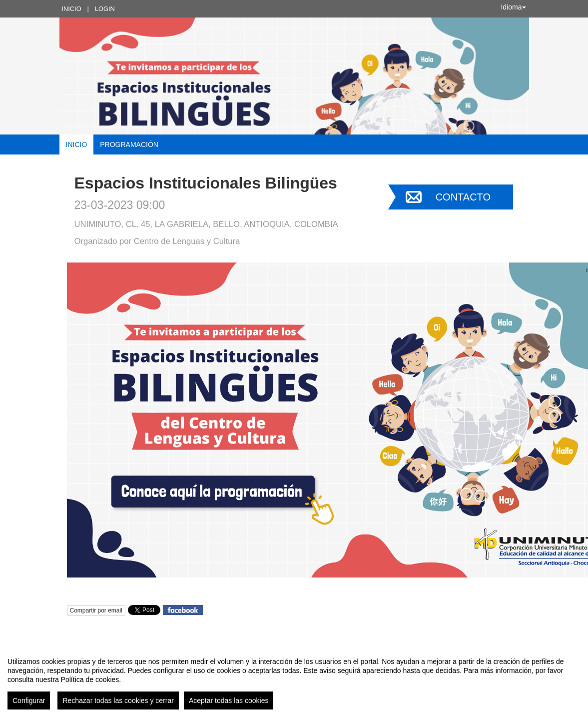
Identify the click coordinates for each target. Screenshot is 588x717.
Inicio (72, 9)
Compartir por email (96, 610)
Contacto (463, 197)
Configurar (29, 700)
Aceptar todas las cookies (229, 700)
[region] (294, 679)
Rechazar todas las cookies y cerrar (118, 700)
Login (105, 9)
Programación (129, 144)
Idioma (513, 7)
